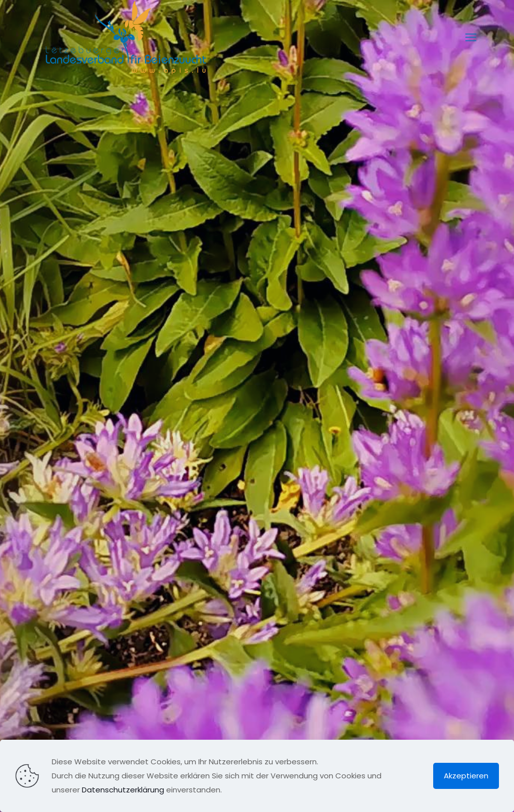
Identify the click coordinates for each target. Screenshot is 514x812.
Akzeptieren (466, 776)
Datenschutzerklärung (123, 790)
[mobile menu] (471, 38)
